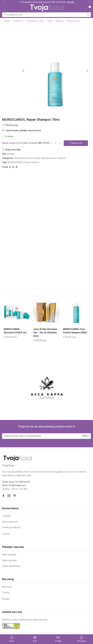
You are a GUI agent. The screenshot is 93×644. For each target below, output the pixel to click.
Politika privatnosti (11, 527)
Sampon (35, 162)
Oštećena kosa (73, 21)
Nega (50, 21)
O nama (6, 534)
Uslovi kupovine (10, 522)
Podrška (6, 516)
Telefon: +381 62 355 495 (15, 489)
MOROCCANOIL (16, 162)
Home (7, 21)
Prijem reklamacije (11, 566)
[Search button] (88, 15)
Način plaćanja (9, 554)
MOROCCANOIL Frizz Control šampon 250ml (75, 331)
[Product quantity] (56, 143)
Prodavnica (18, 21)
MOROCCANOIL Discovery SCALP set (15, 331)
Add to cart (77, 143)
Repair (27, 162)
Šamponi (59, 21)
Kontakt (71, 2)
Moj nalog (7, 587)
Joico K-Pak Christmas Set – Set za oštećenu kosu (45, 332)
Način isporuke (9, 560)
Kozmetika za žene (35, 21)
